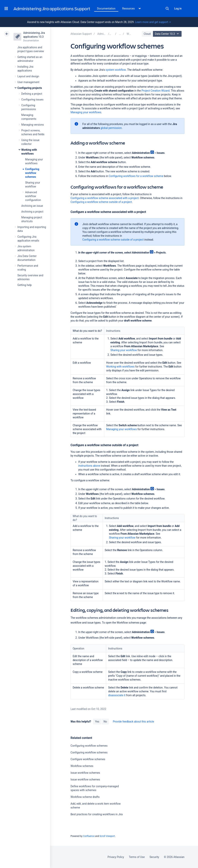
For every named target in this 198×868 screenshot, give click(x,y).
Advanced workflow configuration (33, 196)
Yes (97, 722)
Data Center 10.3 (168, 34)
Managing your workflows (86, 112)
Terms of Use (137, 857)
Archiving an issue (32, 206)
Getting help (25, 285)
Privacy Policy (116, 857)
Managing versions (33, 125)
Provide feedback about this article (133, 722)
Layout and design (28, 76)
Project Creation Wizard (156, 91)
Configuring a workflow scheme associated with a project (105, 198)
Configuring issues (32, 100)
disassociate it (117, 695)
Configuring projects (30, 88)
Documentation (106, 9)
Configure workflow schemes (88, 759)
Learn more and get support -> (153, 22)
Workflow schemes (82, 766)
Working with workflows (120, 367)
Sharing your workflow (124, 350)
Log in (178, 9)
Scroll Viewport (107, 836)
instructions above (89, 466)
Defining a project (32, 94)
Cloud (147, 34)
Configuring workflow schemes (32, 173)
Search (167, 9)
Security (154, 857)
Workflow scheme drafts (85, 797)
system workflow (116, 70)
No (105, 722)
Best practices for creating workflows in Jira (97, 814)
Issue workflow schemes (85, 773)
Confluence (89, 836)
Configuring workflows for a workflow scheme (136, 176)
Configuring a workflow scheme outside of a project (101, 202)
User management (28, 82)
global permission (111, 128)
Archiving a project (32, 212)
